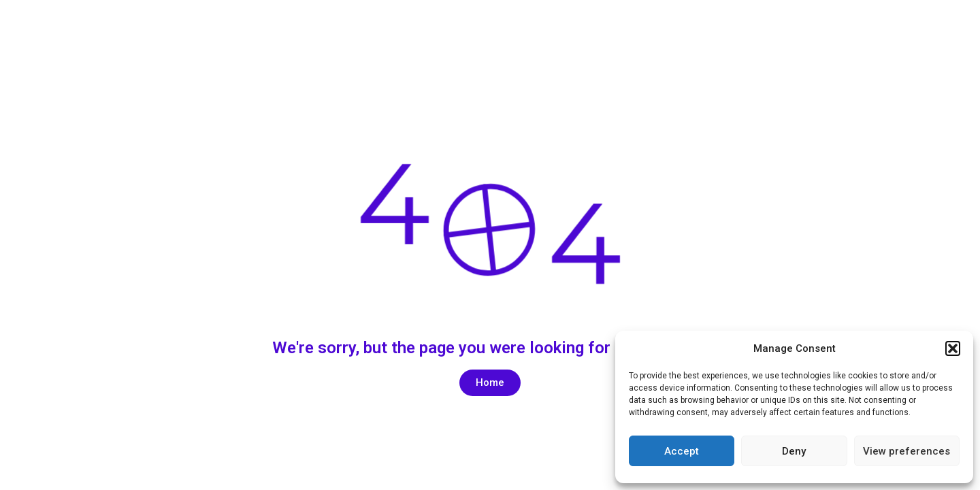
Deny (794, 451)
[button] (953, 348)
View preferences (906, 451)
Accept (682, 451)
